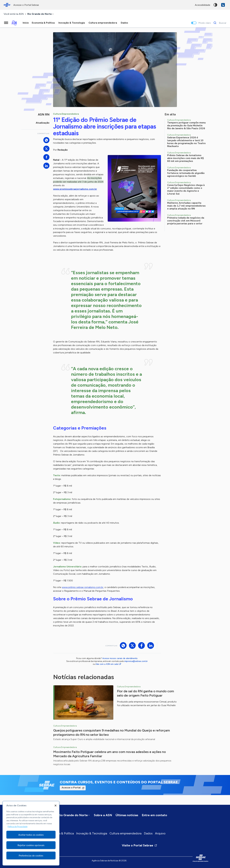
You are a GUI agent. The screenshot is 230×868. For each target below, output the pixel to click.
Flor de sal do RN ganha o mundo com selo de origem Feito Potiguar (145, 693)
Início (26, 23)
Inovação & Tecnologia (92, 833)
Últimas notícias (127, 815)
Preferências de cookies (31, 855)
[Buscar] (219, 23)
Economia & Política (60, 833)
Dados (148, 833)
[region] (31, 833)
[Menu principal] (6, 23)
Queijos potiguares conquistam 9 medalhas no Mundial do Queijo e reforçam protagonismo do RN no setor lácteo (112, 733)
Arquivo (160, 833)
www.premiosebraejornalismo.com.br (75, 189)
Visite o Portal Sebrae (139, 845)
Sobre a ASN (103, 815)
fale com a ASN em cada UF (108, 664)
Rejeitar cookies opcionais (31, 845)
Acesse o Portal (71, 788)
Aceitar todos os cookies (31, 835)
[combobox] (41, 14)
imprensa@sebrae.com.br (136, 661)
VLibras (223, 5)
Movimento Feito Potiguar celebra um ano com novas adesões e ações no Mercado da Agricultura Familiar (110, 754)
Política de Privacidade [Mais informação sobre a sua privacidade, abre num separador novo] (17, 827)
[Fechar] (56, 806)
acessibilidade (203, 5)
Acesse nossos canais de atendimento (120, 658)
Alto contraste (215, 5)
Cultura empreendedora (125, 833)
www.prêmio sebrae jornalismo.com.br (83, 587)
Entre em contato (154, 815)
